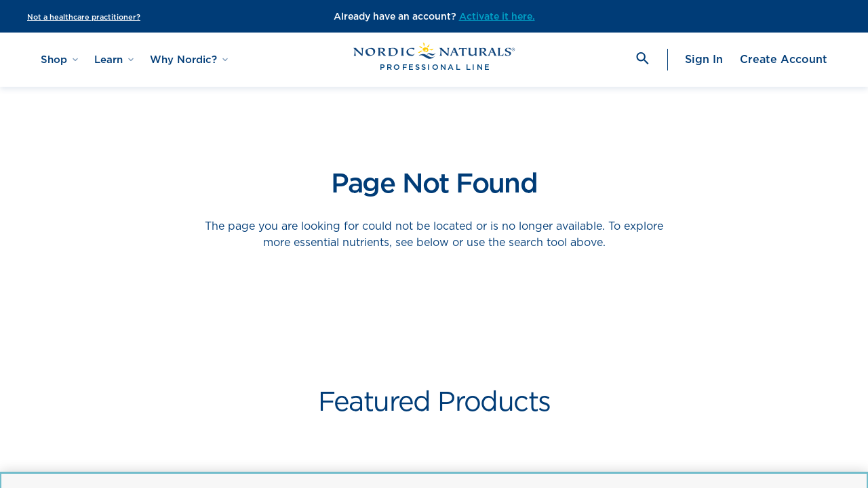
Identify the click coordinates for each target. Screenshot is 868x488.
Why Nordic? (189, 60)
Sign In (704, 59)
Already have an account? (396, 16)
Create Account (784, 59)
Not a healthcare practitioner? (84, 17)
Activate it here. (497, 16)
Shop (59, 60)
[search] (642, 60)
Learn (114, 60)
